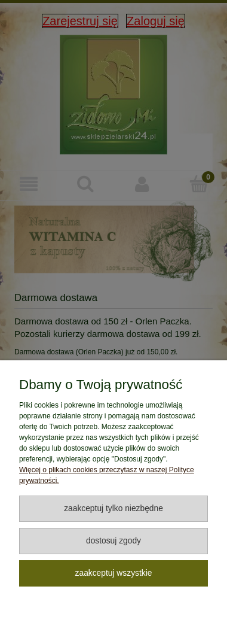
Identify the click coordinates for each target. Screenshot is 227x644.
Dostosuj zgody (113, 541)
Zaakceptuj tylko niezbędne (113, 508)
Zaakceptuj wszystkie (114, 573)
